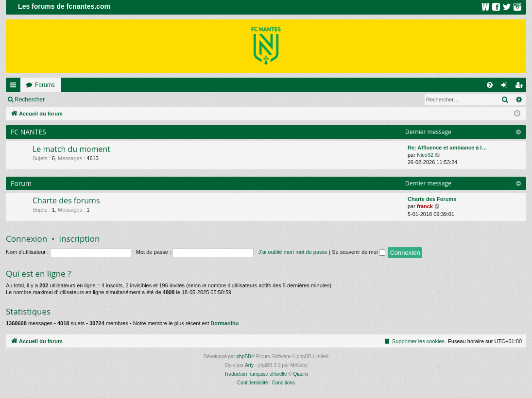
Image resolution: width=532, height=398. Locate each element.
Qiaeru (300, 374)
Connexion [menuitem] (506, 87)
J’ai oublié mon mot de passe (293, 252)
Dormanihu (224, 323)
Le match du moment (71, 149)
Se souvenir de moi (359, 252)
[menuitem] (490, 85)
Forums (45, 85)
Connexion (73, 99)
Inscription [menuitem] (521, 87)
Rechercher (30, 99)
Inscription (114, 99)
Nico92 (425, 155)
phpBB (244, 357)
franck (425, 206)
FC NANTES (28, 132)
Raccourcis (15, 87)
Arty (249, 365)
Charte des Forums (432, 199)
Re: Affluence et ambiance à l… (447, 148)
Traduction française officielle (256, 374)
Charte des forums (66, 200)
